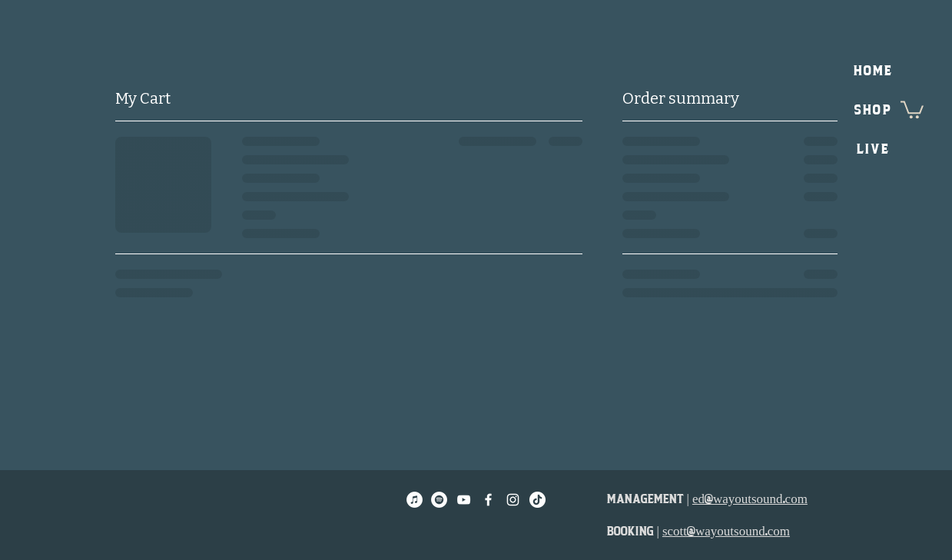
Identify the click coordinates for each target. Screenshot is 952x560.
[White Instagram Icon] (513, 500)
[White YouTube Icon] (464, 500)
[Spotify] (439, 500)
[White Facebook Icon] (488, 500)
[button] (912, 109)
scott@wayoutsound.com (726, 531)
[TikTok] (537, 500)
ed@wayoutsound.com (750, 499)
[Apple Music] (415, 500)
